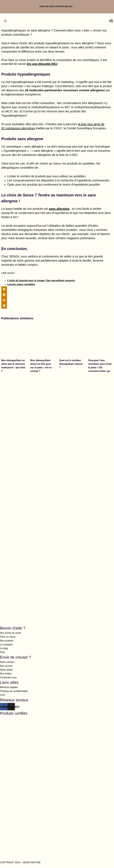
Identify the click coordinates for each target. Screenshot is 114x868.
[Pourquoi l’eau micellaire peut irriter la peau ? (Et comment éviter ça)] (101, 339)
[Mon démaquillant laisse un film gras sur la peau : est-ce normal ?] (42, 339)
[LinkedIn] (57, 306)
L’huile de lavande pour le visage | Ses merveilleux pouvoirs (41, 281)
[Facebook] (57, 289)
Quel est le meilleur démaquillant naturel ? (71, 364)
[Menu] (5, 21)
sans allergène (59, 209)
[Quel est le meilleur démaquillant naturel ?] (72, 339)
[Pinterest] (57, 300)
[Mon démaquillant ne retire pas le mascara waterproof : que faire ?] (14, 339)
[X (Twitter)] (57, 295)
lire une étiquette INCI (42, 64)
